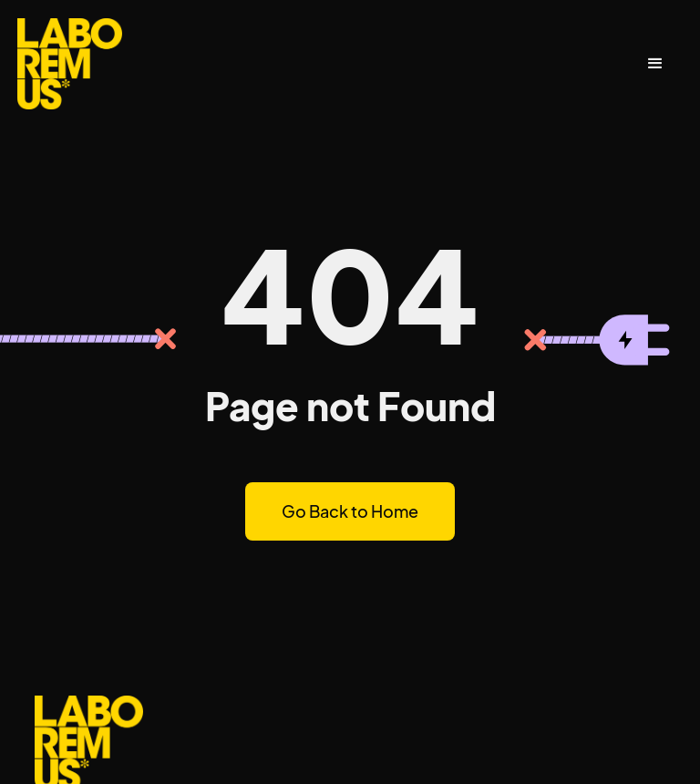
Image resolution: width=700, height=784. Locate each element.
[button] (655, 64)
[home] (70, 64)
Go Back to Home (350, 511)
